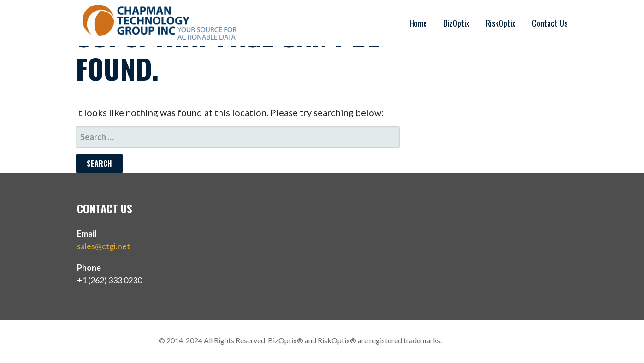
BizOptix (456, 23)
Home (418, 23)
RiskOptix (501, 23)
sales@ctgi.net (103, 246)
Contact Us (550, 23)
